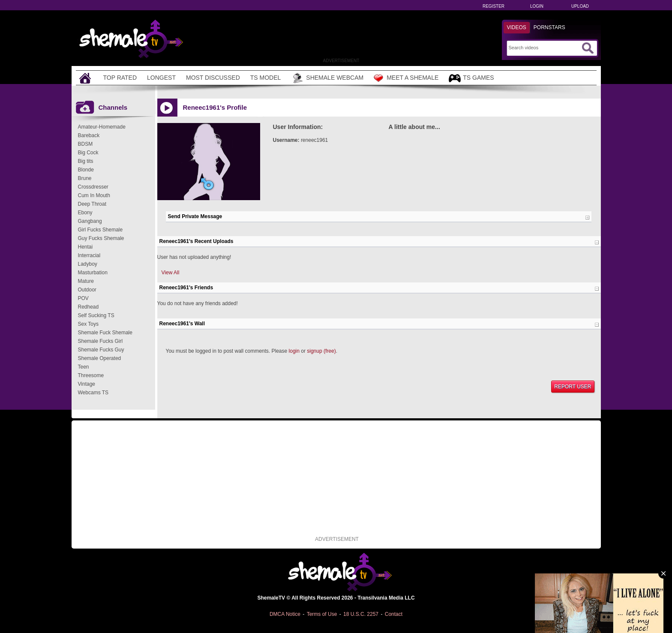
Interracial (89, 255)
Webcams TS (93, 393)
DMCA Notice (285, 614)
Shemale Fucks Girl (100, 341)
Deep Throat (92, 204)
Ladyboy (88, 264)
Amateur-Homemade (102, 127)
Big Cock (88, 153)
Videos (517, 27)
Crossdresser (93, 187)
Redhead (88, 307)
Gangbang (90, 221)
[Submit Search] (588, 48)
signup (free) (321, 351)
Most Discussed (213, 78)
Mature (86, 281)
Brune (85, 178)
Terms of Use (322, 614)
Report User (573, 387)
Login (537, 6)
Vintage (87, 384)
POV (83, 298)
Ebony (85, 213)
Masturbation (93, 273)
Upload (580, 6)
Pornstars (549, 27)
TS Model (266, 78)
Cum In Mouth (94, 195)
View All (171, 273)
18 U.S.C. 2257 (361, 614)
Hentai (85, 247)
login (294, 351)
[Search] (544, 48)
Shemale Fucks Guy (101, 350)
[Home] (86, 78)
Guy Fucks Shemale (101, 238)
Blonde (86, 170)
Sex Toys (88, 324)
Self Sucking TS (96, 315)
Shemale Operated (100, 358)
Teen (84, 367)
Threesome (91, 375)
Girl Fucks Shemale (100, 230)
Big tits (86, 161)
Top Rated (120, 78)
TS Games (471, 78)
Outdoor (87, 290)
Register (493, 6)
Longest (161, 78)
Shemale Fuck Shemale (105, 333)
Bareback (89, 135)
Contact (394, 614)
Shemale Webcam (327, 78)
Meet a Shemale (406, 78)
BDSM (85, 144)
